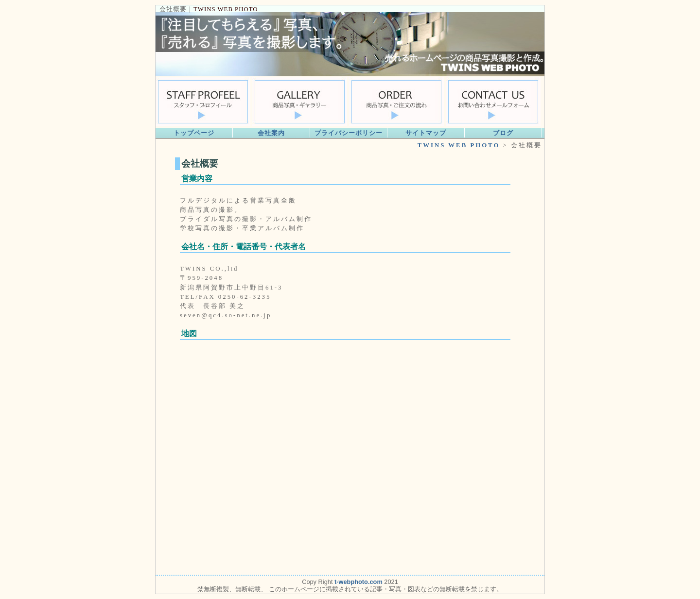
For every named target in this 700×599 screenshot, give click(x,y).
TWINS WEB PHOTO (226, 9)
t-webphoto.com (359, 582)
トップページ (194, 133)
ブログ (503, 133)
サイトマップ (426, 133)
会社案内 (271, 133)
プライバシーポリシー (349, 133)
